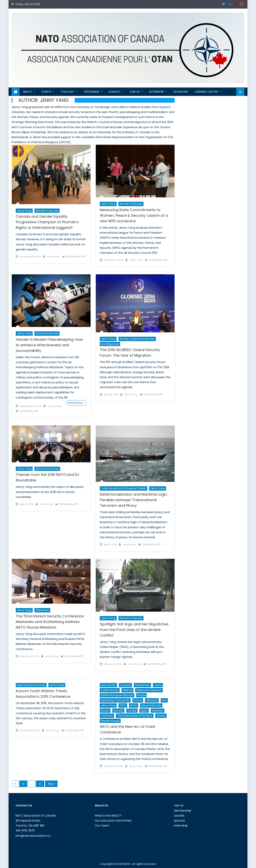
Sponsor (180, 821)
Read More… (76, 403)
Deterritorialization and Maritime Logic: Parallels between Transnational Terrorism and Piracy (134, 500)
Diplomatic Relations (149, 690)
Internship (157, 92)
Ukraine (161, 716)
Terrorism (158, 711)
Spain (144, 711)
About (28, 92)
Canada (125, 685)
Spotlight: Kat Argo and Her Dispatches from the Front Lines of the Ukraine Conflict (134, 630)
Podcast (68, 92)
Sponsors (181, 92)
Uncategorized (110, 344)
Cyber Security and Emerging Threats (124, 488)
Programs (92, 92)
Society (132, 711)
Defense (127, 690)
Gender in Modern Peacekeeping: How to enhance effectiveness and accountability (49, 345)
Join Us (135, 92)
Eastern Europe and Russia (117, 695)
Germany (152, 700)
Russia (105, 711)
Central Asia (142, 685)
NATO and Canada (47, 469)
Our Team (102, 826)
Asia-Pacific (108, 685)
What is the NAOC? (108, 816)
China (158, 685)
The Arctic (107, 716)
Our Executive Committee (113, 821)
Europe (141, 695)
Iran (164, 700)
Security (118, 711)
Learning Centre (206, 92)
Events (47, 92)
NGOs (134, 705)
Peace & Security (151, 705)
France (138, 700)
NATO (123, 705)
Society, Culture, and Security (137, 339)
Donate (114, 92)
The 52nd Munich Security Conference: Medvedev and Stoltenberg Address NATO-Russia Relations (50, 622)
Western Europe (110, 721)
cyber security (110, 690)
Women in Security (47, 211)
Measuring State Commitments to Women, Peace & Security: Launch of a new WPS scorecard (134, 215)
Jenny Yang (24, 211)
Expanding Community (31, 685)
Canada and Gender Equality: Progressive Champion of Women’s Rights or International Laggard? (47, 222)
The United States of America (135, 716)
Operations (42, 610)
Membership (183, 811)
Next (51, 784)
